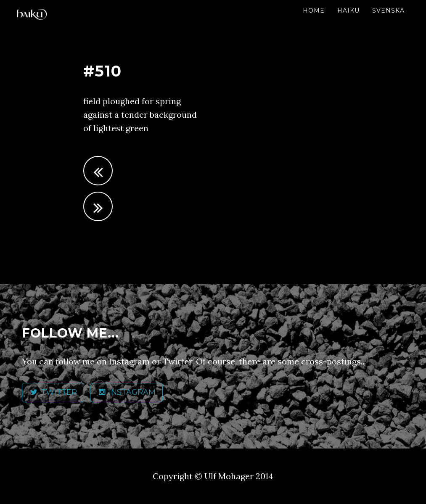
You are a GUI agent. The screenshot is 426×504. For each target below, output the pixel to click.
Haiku (348, 11)
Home (314, 11)
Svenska (388, 11)
